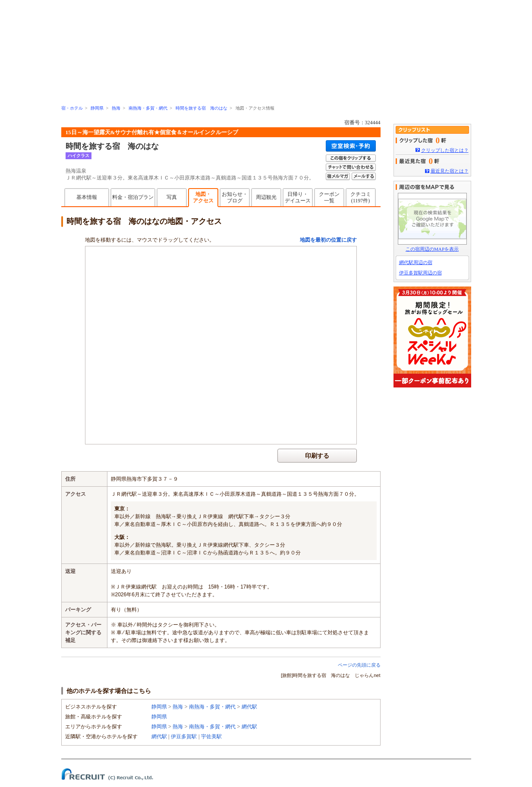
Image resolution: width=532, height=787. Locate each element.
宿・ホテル (72, 108)
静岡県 (97, 108)
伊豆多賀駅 (184, 737)
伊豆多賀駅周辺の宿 (420, 273)
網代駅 (249, 707)
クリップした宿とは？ (445, 150)
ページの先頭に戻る (359, 665)
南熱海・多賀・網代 (148, 108)
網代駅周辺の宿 (416, 262)
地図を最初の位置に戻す (328, 240)
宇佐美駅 (211, 737)
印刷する (317, 456)
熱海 (116, 108)
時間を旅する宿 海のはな (201, 108)
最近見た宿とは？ (450, 171)
